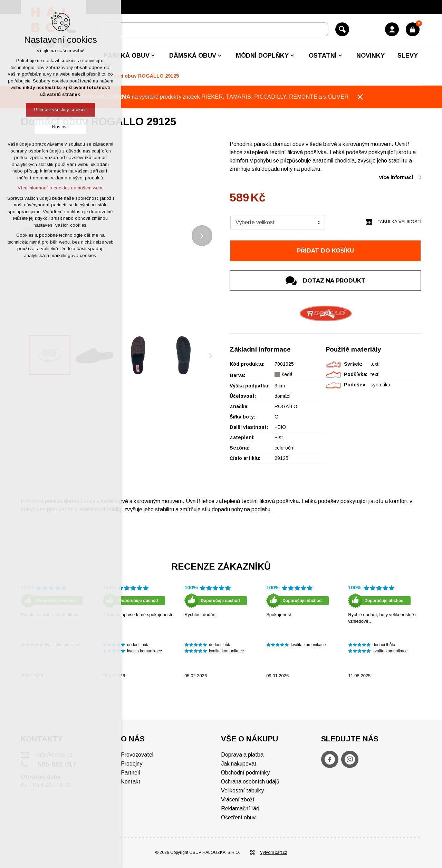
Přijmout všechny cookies (60, 110)
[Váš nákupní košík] (413, 29)
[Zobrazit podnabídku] (153, 56)
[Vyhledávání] (342, 29)
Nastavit (60, 127)
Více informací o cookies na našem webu (61, 188)
